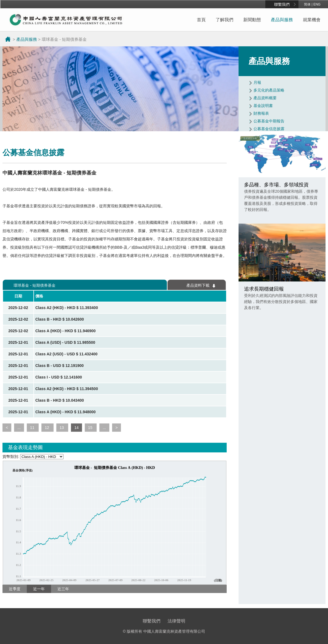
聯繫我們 (282, 4)
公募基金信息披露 (269, 129)
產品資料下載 (198, 285)
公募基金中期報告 (269, 121)
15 (91, 428)
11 (33, 428)
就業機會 (312, 20)
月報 (257, 82)
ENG (317, 4)
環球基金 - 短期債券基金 (35, 285)
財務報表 (261, 113)
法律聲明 (176, 621)
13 (62, 428)
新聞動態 (252, 20)
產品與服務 (282, 20)
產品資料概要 (265, 98)
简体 (307, 4)
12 (47, 428)
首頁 (201, 20)
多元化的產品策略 (269, 90)
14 (76, 428)
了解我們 (224, 20)
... (19, 428)
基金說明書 (263, 106)
